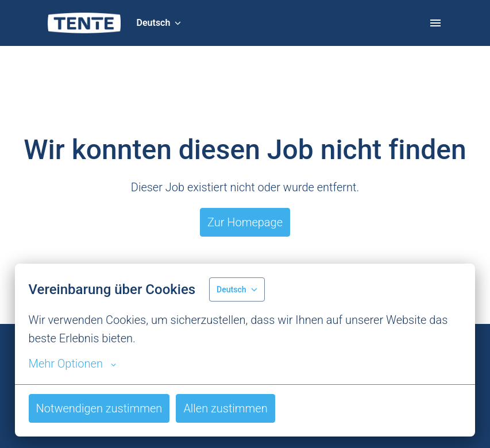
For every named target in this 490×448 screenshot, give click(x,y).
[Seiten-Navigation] (435, 23)
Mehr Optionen (72, 364)
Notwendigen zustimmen (99, 408)
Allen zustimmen (225, 408)
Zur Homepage (245, 222)
